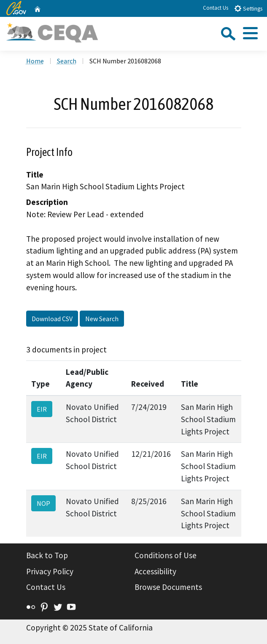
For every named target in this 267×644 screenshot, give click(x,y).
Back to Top (47, 555)
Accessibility (155, 571)
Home (35, 61)
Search (67, 61)
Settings (248, 8)
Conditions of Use (166, 555)
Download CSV (52, 319)
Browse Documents (168, 587)
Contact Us (216, 8)
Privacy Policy (50, 571)
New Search (102, 319)
